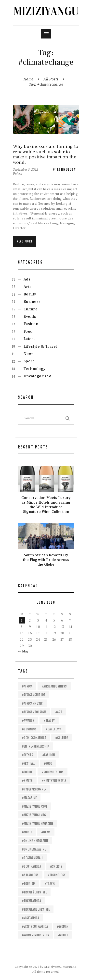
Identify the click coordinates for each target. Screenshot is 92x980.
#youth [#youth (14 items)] (63, 935)
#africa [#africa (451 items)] (27, 686)
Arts (28, 287)
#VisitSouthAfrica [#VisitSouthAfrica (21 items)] (35, 927)
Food (28, 331)
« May (24, 651)
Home (28, 79)
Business (32, 302)
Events (30, 317)
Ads (27, 279)
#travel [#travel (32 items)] (50, 884)
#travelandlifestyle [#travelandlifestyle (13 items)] (36, 909)
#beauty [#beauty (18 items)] (49, 721)
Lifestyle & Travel (40, 346)
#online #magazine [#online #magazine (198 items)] (35, 841)
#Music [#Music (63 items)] (27, 832)
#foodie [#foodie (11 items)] (27, 772)
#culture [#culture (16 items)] (62, 738)
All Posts (51, 79)
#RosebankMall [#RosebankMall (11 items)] (32, 858)
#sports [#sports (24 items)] (56, 866)
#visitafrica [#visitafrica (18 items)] (30, 918)
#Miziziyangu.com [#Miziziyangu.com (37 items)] (34, 806)
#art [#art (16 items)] (59, 712)
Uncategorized (38, 376)
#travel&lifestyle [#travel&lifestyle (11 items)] (34, 892)
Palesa (18, 174)
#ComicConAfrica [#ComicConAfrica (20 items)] (34, 738)
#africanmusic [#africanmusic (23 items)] (32, 703)
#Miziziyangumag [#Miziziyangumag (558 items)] (34, 815)
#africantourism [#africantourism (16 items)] (34, 712)
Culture (31, 309)
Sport (29, 361)
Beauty (30, 294)
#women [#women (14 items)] (63, 927)
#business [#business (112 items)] (29, 729)
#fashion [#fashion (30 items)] (49, 755)
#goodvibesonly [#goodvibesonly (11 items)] (53, 772)
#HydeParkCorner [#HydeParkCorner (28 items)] (34, 789)
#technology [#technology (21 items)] (57, 875)
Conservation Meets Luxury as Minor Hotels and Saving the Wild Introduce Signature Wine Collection (46, 505)
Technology (66, 169)
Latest (29, 339)
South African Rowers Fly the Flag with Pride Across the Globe (46, 560)
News (29, 354)
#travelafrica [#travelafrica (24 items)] (31, 901)
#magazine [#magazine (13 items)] (29, 798)
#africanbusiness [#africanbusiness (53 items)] (54, 686)
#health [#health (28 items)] (27, 781)
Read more (25, 242)
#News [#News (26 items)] (46, 832)
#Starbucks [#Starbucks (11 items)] (30, 875)
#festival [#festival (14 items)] (28, 764)
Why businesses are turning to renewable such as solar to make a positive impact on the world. (46, 154)
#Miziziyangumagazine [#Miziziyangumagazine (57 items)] (38, 824)
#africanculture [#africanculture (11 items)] (33, 695)
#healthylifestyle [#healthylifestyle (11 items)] (54, 781)
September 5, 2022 (26, 169)
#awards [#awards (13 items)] (28, 721)
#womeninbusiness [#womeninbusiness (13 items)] (35, 935)
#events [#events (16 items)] (27, 755)
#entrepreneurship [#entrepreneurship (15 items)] (35, 746)
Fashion (31, 324)
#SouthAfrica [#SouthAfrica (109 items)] (31, 866)
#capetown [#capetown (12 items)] (54, 729)
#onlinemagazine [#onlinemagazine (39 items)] (34, 849)
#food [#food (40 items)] (48, 764)
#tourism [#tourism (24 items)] (29, 884)
